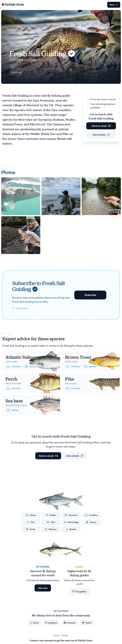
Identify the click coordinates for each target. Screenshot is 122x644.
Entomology (71, 522)
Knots (31, 529)
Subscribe (90, 295)
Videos (31, 515)
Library (91, 522)
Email (34, 623)
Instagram (51, 623)
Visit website (101, 135)
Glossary (51, 529)
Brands (71, 529)
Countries (71, 515)
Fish (31, 522)
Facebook (70, 623)
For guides (79, 591)
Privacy (65, 635)
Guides (51, 515)
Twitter (87, 623)
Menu (114, 5)
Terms (56, 635)
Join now (43, 588)
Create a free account (61, 640)
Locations (91, 515)
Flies (51, 522)
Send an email (101, 126)
